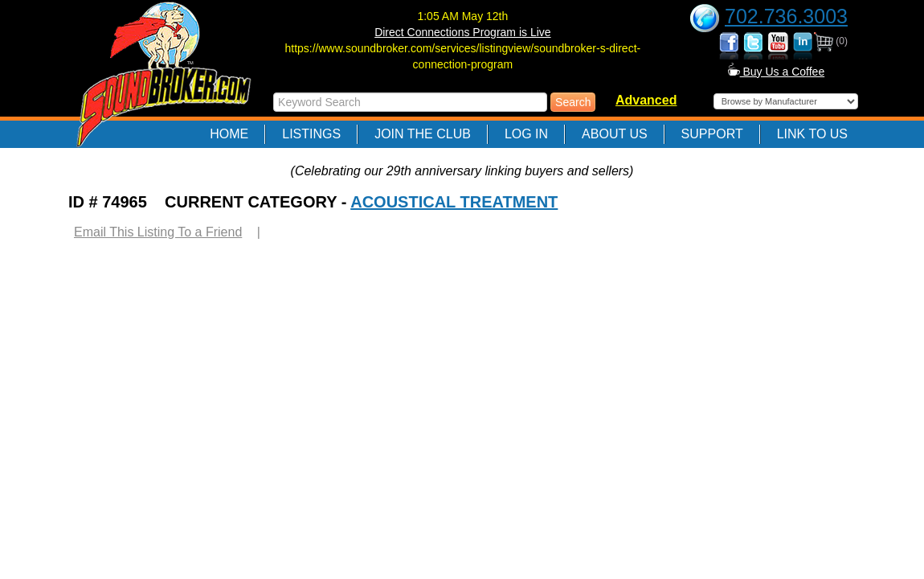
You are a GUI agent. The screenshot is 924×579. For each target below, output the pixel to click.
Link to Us (812, 134)
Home (229, 134)
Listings (311, 134)
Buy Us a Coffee (777, 72)
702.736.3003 (786, 16)
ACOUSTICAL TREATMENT (454, 202)
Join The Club (423, 134)
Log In (526, 134)
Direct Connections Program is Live (462, 32)
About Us (615, 134)
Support (712, 134)
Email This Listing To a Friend (158, 232)
